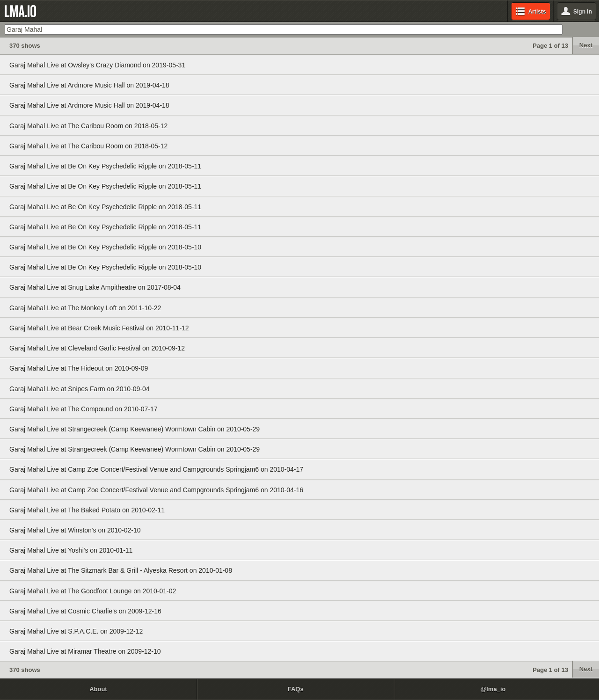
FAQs (296, 689)
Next (586, 45)
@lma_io (493, 689)
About (98, 689)
